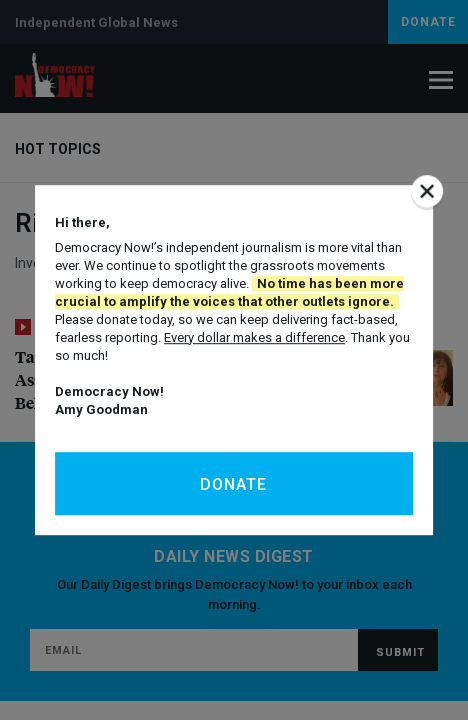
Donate (233, 484)
